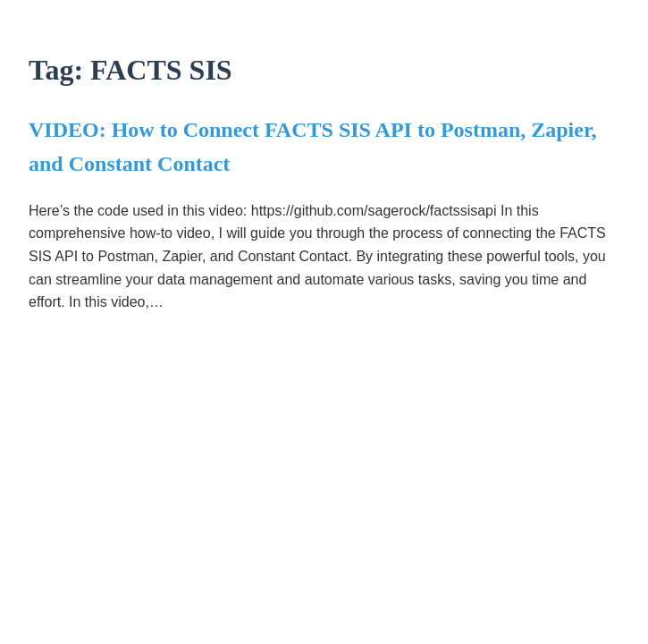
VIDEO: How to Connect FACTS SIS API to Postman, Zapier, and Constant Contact (312, 147)
